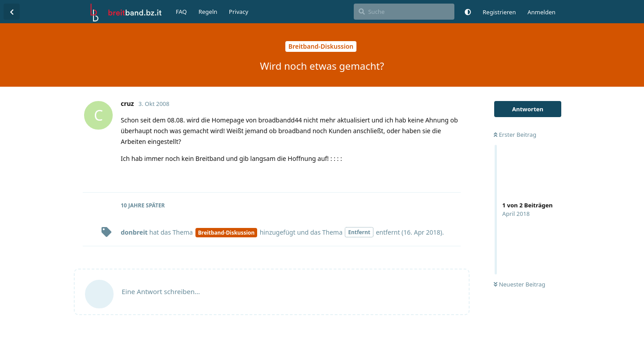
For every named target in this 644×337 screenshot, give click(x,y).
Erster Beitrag (515, 135)
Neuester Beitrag (519, 284)
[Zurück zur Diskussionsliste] (12, 12)
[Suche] (404, 12)
